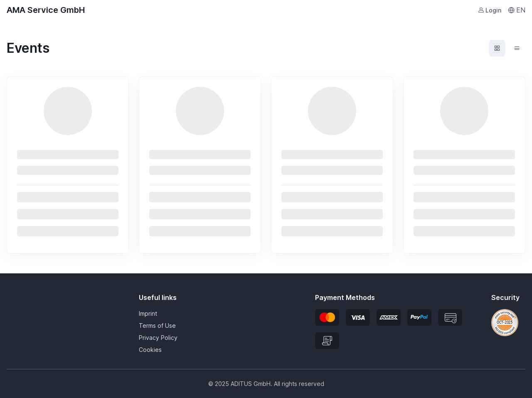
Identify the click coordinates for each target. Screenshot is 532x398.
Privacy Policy (158, 338)
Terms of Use (157, 326)
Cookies (150, 350)
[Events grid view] (497, 48)
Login (490, 10)
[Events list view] (517, 48)
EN (517, 10)
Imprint (148, 313)
